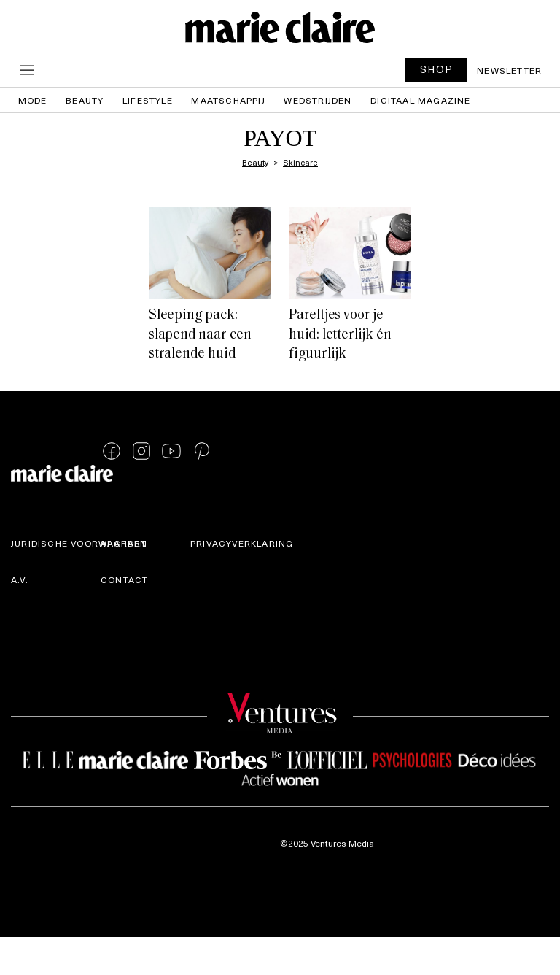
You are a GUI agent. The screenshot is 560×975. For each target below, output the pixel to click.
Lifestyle (148, 100)
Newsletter (509, 70)
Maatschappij (228, 100)
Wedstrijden (318, 100)
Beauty (85, 100)
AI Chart (124, 543)
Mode (33, 100)
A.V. (20, 579)
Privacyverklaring (242, 543)
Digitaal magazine (420, 100)
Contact (124, 579)
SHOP (437, 69)
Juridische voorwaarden (79, 543)
